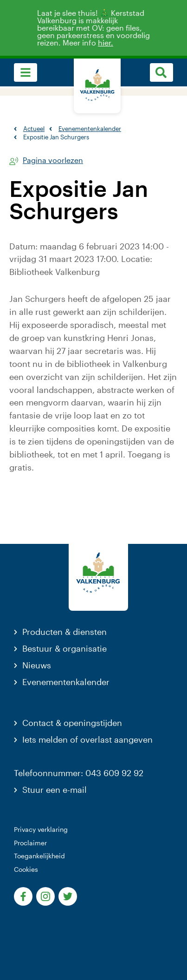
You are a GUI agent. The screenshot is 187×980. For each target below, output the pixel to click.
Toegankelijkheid (39, 856)
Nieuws (37, 665)
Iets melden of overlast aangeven (87, 739)
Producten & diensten (64, 632)
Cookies (26, 869)
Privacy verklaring (41, 829)
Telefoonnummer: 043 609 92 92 (79, 773)
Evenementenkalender (66, 682)
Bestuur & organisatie (64, 648)
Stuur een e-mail (55, 790)
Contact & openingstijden (72, 723)
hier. (110, 42)
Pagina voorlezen (53, 160)
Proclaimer (30, 843)
